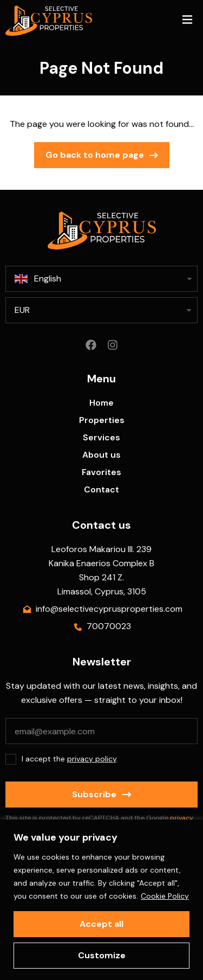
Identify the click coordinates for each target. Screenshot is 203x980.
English (38, 279)
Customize (102, 955)
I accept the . (70, 759)
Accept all (101, 924)
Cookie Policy (165, 896)
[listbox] (101, 310)
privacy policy (92, 759)
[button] (187, 21)
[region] (101, 900)
